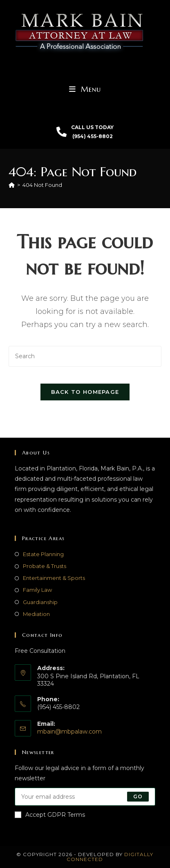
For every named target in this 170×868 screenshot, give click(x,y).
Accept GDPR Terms (50, 815)
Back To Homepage (85, 392)
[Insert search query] (85, 356)
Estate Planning (43, 554)
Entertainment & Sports (54, 578)
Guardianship (40, 602)
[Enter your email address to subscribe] (85, 797)
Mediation (36, 614)
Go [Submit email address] (138, 796)
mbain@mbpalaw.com (69, 732)
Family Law (37, 590)
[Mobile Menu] (85, 89)
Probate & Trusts (45, 566)
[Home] (12, 185)
